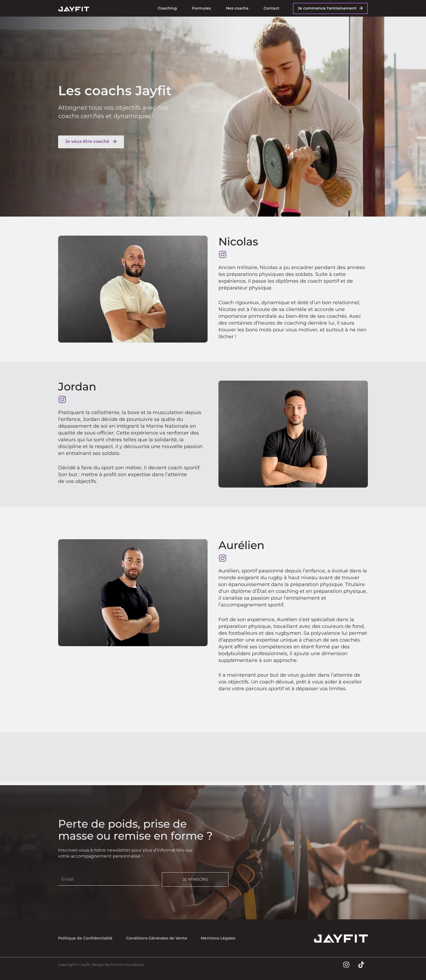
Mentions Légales (218, 938)
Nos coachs (237, 8)
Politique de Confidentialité (85, 938)
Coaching (167, 8)
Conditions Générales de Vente (157, 938)
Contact (271, 8)
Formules (201, 8)
